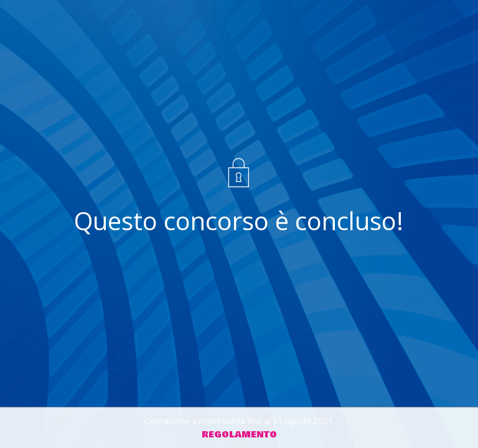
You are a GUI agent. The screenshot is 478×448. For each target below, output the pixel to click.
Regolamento (239, 435)
